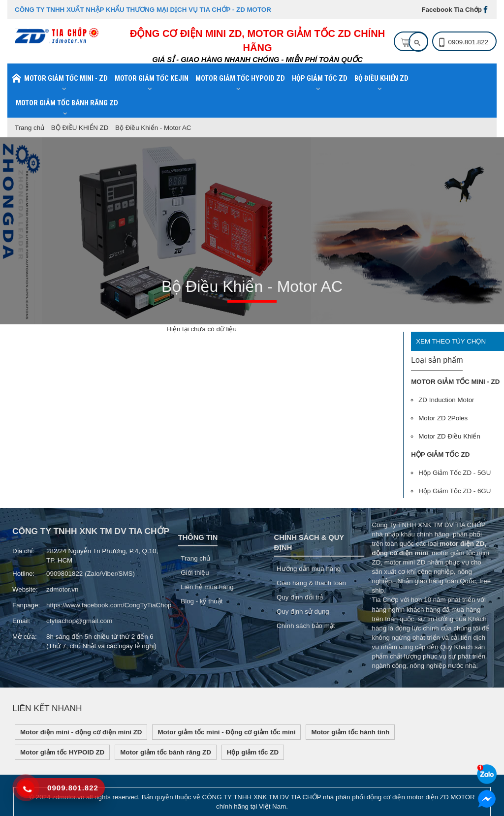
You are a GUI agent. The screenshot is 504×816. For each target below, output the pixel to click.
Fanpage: (26, 605)
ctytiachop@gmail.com (79, 621)
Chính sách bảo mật (306, 626)
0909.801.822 (468, 42)
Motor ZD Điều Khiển (449, 436)
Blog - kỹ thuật (202, 601)
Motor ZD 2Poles (443, 418)
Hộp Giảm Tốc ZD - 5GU (455, 473)
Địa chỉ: (23, 551)
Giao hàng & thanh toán (311, 583)
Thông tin (198, 537)
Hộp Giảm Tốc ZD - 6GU (455, 491)
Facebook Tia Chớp (452, 10)
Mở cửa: (25, 637)
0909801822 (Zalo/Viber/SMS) (91, 574)
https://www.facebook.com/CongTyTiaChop (109, 605)
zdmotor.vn (62, 589)
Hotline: (23, 574)
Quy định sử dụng (303, 612)
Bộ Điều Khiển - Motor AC (153, 128)
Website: (25, 589)
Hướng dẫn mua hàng (309, 569)
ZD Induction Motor (446, 400)
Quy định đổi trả (300, 597)
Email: (21, 621)
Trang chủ (30, 128)
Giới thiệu (195, 573)
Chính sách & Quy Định (309, 543)
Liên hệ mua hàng (207, 587)
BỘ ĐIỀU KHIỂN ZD (80, 128)
